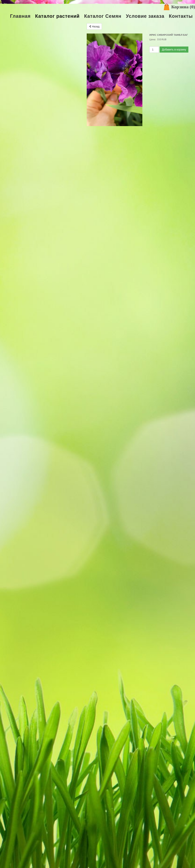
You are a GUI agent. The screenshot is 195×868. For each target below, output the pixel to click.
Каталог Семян (103, 16)
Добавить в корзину (174, 50)
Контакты (181, 16)
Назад (94, 26)
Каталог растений (57, 16)
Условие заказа (145, 16)
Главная (20, 16)
